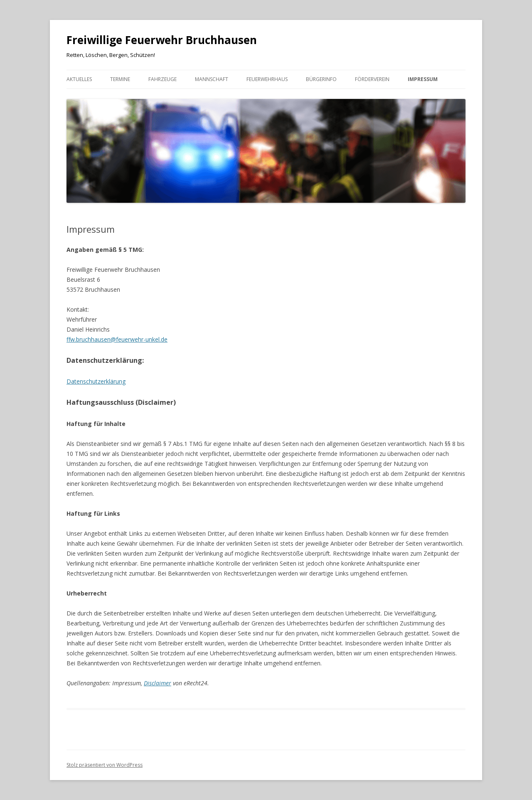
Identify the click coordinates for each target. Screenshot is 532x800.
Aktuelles (79, 79)
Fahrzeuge (163, 79)
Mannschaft (212, 79)
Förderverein (372, 79)
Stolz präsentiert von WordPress (105, 765)
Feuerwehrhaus (267, 79)
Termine (120, 79)
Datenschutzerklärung (96, 381)
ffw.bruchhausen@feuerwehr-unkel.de (117, 339)
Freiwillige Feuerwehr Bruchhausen (162, 40)
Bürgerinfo (321, 79)
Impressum (423, 79)
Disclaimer (158, 683)
